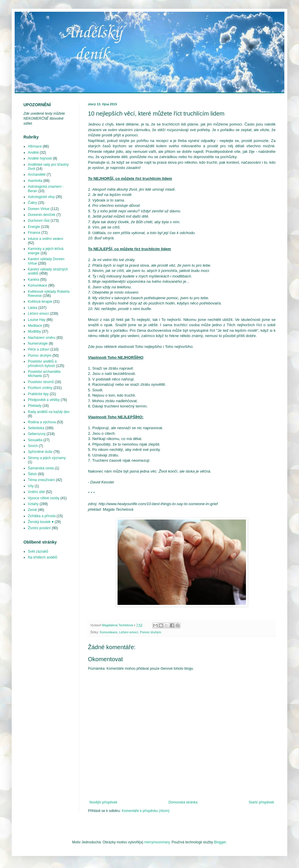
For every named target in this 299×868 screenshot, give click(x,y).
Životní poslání (39, 528)
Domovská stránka (183, 802)
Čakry (32, 203)
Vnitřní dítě (36, 492)
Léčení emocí (129, 632)
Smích (33, 446)
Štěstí (32, 474)
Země (32, 510)
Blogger (220, 842)
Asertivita (35, 181)
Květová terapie (40, 302)
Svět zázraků (38, 551)
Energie (34, 227)
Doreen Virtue (39, 209)
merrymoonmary (157, 842)
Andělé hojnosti (40, 158)
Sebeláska (36, 428)
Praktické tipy (38, 394)
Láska (33, 308)
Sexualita (35, 440)
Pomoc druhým (151, 632)
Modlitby (34, 331)
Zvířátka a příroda (42, 516)
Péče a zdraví (39, 349)
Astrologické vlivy (41, 197)
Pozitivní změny (40, 388)
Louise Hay (37, 320)
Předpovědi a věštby (44, 400)
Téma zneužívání (41, 480)
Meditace (35, 326)
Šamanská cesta (41, 468)
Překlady (35, 406)
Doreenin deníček (42, 215)
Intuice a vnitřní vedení (46, 239)
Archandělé (37, 175)
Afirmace (35, 146)
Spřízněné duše (40, 452)
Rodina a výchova (42, 422)
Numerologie (38, 344)
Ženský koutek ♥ (41, 522)
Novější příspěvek (103, 802)
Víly (31, 486)
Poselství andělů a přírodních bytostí (42, 363)
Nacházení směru (42, 338)
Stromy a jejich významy (47, 458)
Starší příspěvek (261, 802)
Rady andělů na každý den (49, 412)
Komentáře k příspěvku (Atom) (146, 811)
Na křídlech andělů (43, 557)
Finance (34, 233)
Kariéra (34, 280)
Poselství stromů (41, 382)
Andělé (33, 153)
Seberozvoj (37, 434)
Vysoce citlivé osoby (44, 498)
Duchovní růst (39, 221)
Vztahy (33, 504)
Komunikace (109, 632)
